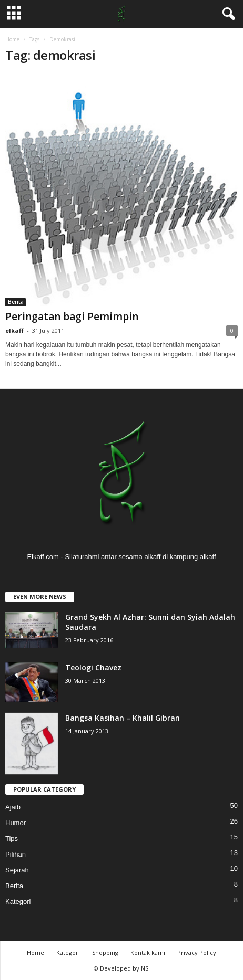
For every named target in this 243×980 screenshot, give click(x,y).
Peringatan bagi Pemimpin (72, 317)
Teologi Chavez (93, 667)
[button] (227, 14)
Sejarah (17, 870)
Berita (16, 302)
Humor (16, 823)
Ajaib (13, 807)
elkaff (14, 330)
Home (12, 39)
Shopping (105, 952)
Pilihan (16, 854)
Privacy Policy (197, 952)
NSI (145, 968)
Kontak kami (148, 952)
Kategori (18, 902)
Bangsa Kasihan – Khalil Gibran (123, 718)
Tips (12, 839)
